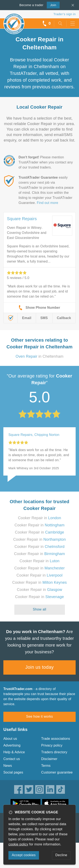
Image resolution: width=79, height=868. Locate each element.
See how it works (39, 716)
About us (10, 739)
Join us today (39, 667)
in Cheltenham (39, 356)
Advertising (12, 745)
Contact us (12, 759)
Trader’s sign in (65, 14)
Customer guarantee (57, 772)
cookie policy (18, 844)
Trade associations (56, 739)
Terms (46, 766)
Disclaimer (49, 759)
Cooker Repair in (39, 518)
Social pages (13, 772)
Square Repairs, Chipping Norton (34, 435)
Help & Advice (14, 752)
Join (52, 5)
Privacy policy (52, 745)
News (8, 766)
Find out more (48, 203)
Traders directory (54, 752)
